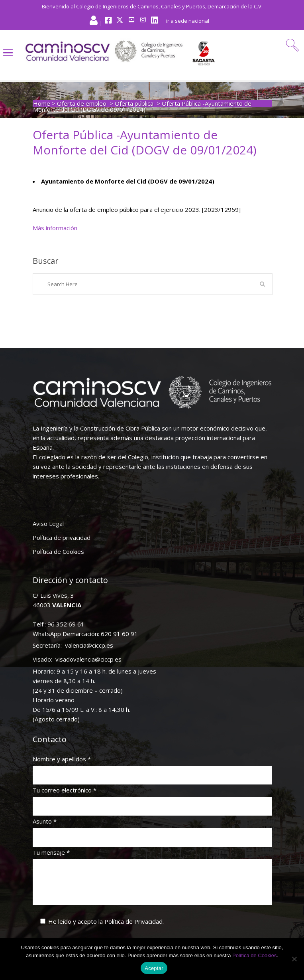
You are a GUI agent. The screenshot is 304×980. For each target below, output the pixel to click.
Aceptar (154, 968)
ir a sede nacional (188, 21)
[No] (294, 959)
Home (42, 103)
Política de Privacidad (133, 921)
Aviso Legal (48, 524)
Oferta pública (134, 103)
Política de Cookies (58, 551)
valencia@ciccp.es (89, 645)
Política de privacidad (62, 537)
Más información (55, 228)
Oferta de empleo (82, 103)
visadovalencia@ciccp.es (88, 659)
